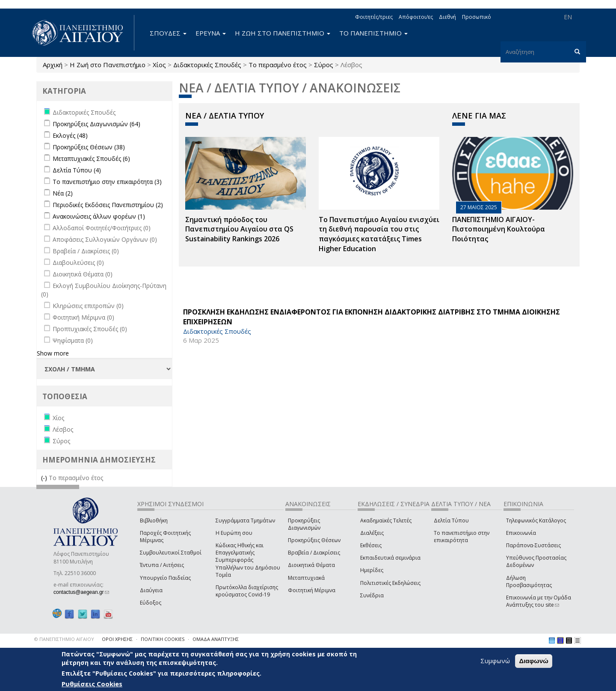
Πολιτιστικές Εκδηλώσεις (390, 583)
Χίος (159, 65)
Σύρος (324, 65)
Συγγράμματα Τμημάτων (245, 520)
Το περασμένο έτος (278, 65)
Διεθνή (447, 17)
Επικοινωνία (521, 533)
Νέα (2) (63, 193)
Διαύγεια (151, 590)
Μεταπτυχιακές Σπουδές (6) (91, 159)
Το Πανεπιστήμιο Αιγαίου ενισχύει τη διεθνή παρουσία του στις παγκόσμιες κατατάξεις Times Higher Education (379, 234)
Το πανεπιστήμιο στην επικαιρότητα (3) (107, 182)
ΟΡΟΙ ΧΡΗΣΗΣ (117, 639)
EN (568, 17)
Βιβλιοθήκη (154, 520)
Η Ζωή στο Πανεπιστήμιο (108, 65)
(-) (45, 478)
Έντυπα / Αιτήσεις (162, 565)
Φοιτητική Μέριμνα (312, 590)
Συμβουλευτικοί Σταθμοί (171, 553)
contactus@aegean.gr (81, 592)
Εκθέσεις (371, 545)
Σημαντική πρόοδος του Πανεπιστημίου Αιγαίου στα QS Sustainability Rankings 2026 (239, 229)
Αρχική (53, 65)
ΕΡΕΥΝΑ (211, 33)
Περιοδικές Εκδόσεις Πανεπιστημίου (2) (108, 205)
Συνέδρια (372, 595)
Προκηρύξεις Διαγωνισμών (304, 524)
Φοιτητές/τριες (374, 17)
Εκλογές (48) (70, 135)
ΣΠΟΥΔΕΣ (168, 33)
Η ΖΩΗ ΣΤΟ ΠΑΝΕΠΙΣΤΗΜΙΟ (283, 33)
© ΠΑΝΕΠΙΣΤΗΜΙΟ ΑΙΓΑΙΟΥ (64, 639)
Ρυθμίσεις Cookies (92, 684)
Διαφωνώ (534, 661)
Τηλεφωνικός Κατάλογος (536, 520)
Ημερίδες (372, 570)
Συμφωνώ (495, 661)
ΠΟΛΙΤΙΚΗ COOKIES (163, 639)
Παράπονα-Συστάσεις (533, 545)
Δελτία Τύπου (451, 520)
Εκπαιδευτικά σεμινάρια (390, 558)
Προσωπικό (477, 17)
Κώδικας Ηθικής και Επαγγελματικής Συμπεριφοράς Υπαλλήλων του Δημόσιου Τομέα (248, 560)
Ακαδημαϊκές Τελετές (386, 520)
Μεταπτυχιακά (306, 578)
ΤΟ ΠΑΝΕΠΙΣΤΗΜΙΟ (373, 33)
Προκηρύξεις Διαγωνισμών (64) (96, 124)
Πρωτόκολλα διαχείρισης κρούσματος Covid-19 (247, 591)
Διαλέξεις (372, 533)
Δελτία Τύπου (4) (77, 170)
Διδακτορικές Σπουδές (207, 65)
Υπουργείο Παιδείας (165, 578)
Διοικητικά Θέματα (311, 565)
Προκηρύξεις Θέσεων (314, 540)
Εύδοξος (151, 603)
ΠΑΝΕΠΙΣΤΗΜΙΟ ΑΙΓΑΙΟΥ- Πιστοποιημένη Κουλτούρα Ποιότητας (499, 229)
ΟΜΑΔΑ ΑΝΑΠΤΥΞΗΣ (216, 639)
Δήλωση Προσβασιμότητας (529, 581)
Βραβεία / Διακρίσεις (314, 553)
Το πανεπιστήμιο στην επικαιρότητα (462, 537)
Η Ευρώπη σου (234, 533)
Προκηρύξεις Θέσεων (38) (89, 147)
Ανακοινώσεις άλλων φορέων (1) (99, 216)
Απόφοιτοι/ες (416, 17)
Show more (53, 353)
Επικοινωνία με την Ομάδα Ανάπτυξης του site (539, 601)
